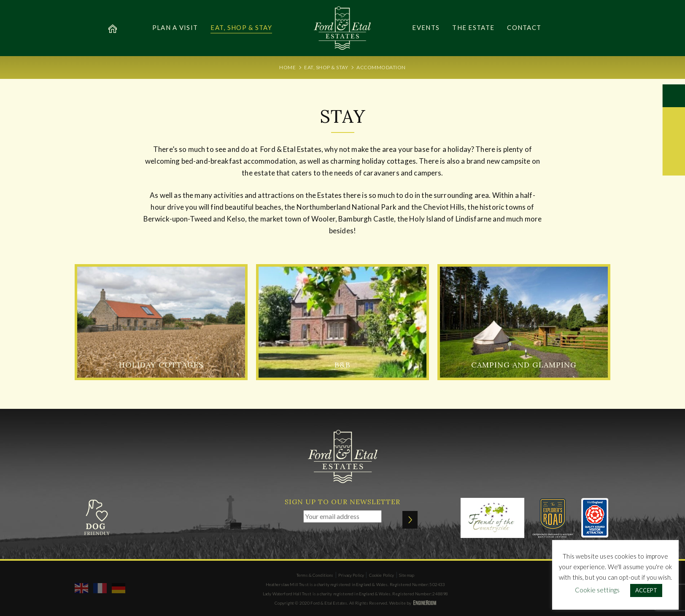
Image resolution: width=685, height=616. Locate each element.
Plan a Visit (175, 27)
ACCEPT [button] (646, 590)
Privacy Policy (351, 575)
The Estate (473, 27)
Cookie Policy (382, 575)
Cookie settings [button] (597, 590)
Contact (524, 27)
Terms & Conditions (315, 575)
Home (287, 67)
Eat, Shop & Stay (241, 27)
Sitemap (407, 575)
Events (426, 27)
